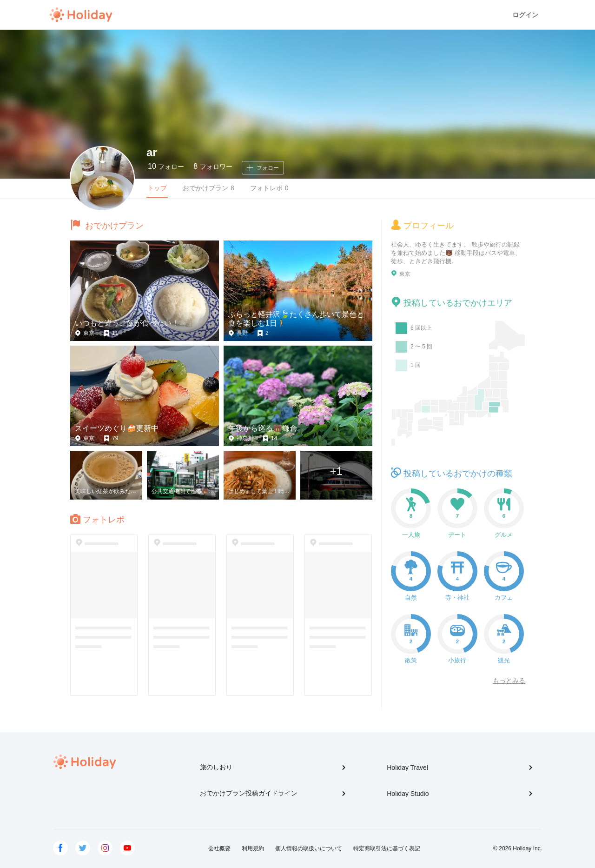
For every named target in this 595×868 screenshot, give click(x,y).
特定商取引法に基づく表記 (387, 848)
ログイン (525, 15)
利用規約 (253, 848)
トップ (157, 188)
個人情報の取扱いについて (309, 848)
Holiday (81, 15)
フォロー (166, 166)
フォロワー (213, 166)
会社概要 (219, 848)
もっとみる (509, 681)
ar (152, 152)
